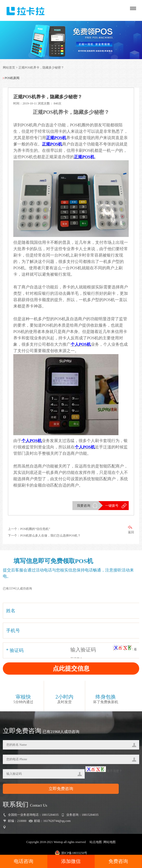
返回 (131, 530)
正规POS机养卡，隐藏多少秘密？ (41, 68)
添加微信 (71, 861)
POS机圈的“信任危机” (35, 529)
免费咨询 (118, 861)
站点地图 (96, 842)
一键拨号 (112, 506)
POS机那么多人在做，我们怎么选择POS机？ (50, 536)
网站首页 (9, 68)
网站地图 (110, 842)
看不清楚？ (104, 771)
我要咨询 (84, 506)
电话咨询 (24, 861)
